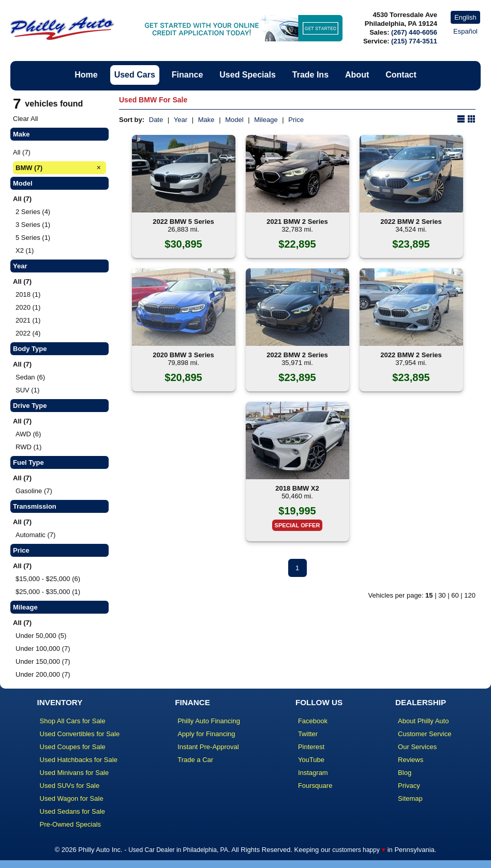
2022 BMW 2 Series (411, 222)
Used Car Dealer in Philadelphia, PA (178, 850)
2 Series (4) (33, 212)
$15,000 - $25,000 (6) (48, 579)
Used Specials (248, 75)
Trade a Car (195, 760)
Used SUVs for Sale (70, 786)
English (465, 17)
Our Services (417, 747)
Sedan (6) (30, 377)
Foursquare (315, 786)
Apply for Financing (206, 734)
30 (442, 595)
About (357, 75)
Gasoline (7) (34, 491)
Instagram (313, 773)
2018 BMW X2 (297, 488)
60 (455, 595)
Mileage (266, 120)
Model (234, 120)
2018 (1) (28, 294)
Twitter (308, 734)
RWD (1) (28, 447)
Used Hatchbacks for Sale (79, 760)
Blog (405, 773)
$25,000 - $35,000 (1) (48, 592)
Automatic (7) (35, 535)
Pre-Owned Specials (71, 824)
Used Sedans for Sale (72, 811)
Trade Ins (310, 75)
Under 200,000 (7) (43, 674)
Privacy (409, 786)
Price (296, 120)
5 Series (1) (33, 238)
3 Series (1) (33, 225)
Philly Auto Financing (209, 721)
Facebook (313, 721)
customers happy (356, 850)
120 (470, 595)
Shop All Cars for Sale (73, 721)
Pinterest (311, 747)
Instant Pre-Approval (208, 747)
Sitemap (410, 798)
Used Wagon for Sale (72, 798)
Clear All (25, 119)
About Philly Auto (423, 721)
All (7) (22, 152)
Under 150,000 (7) (43, 661)
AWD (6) (28, 434)
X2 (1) (25, 250)
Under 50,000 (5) (41, 636)
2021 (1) (28, 320)
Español (465, 31)
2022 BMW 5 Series (183, 222)
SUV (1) (27, 390)
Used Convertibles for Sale (80, 734)
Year (181, 120)
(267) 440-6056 (414, 32)
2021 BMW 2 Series (297, 222)
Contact (401, 75)
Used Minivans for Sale (75, 773)
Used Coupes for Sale (73, 747)
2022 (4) (28, 333)
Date (156, 120)
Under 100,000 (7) (43, 649)
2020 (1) (28, 307)
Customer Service (425, 734)
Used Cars (135, 75)
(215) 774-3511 (414, 41)
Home (86, 75)
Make (206, 120)
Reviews (411, 760)
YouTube (311, 760)
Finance (187, 75)
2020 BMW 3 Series (183, 355)
